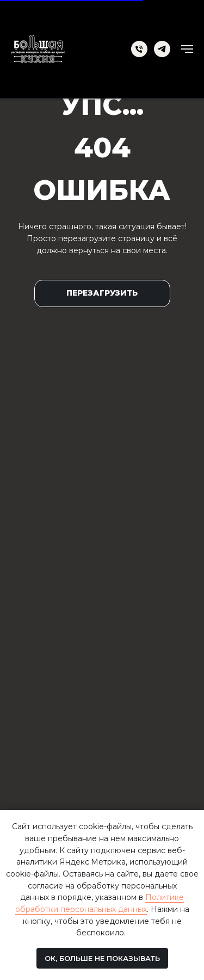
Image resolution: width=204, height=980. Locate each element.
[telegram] (162, 49)
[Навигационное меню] (187, 49)
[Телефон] (139, 49)
